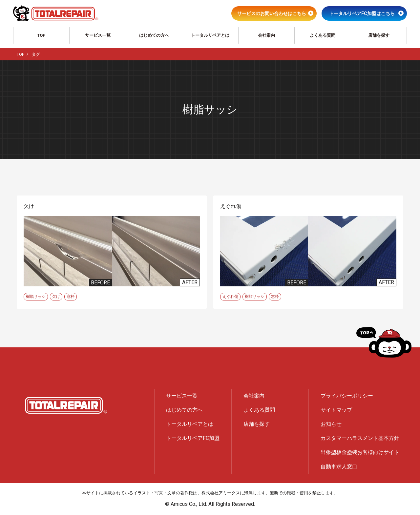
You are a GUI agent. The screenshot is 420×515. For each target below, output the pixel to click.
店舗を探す (379, 35)
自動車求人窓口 (339, 467)
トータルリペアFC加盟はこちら (362, 13)
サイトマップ (336, 410)
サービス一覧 (98, 35)
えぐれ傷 (230, 297)
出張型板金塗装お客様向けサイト (360, 452)
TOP (41, 35)
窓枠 (71, 297)
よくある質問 (323, 35)
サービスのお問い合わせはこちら (272, 13)
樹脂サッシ (36, 297)
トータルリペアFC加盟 (193, 438)
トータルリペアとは (210, 35)
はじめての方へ (154, 35)
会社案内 (266, 35)
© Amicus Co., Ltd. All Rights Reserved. (210, 504)
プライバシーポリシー (347, 396)
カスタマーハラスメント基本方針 (360, 438)
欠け (56, 297)
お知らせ (331, 424)
